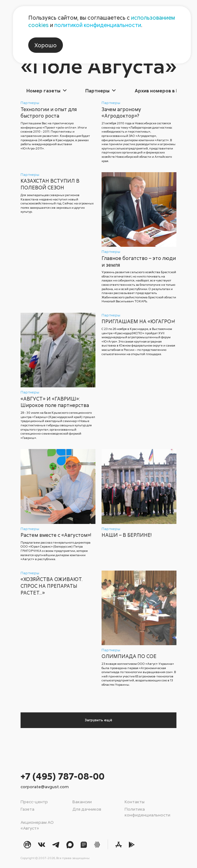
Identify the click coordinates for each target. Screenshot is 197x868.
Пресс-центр (34, 802)
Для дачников (87, 809)
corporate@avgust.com (45, 787)
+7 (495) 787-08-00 (63, 776)
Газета (27, 809)
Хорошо (46, 45)
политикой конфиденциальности (98, 25)
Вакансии (82, 802)
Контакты (135, 802)
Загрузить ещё (98, 720)
